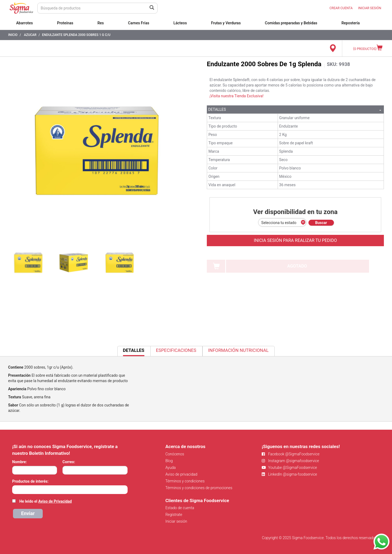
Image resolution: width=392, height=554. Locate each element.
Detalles (217, 109)
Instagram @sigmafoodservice (290, 461)
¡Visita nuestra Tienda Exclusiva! (237, 96)
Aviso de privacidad (181, 474)
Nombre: (19, 462)
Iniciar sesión (176, 521)
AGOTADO (297, 266)
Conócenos (175, 454)
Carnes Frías (139, 23)
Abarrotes (25, 23)
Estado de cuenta (180, 508)
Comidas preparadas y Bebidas (291, 23)
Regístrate (174, 515)
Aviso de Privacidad (55, 501)
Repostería (351, 23)
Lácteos (180, 23)
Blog (169, 461)
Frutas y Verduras (226, 23)
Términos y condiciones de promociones (199, 488)
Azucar (30, 35)
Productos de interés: (30, 481)
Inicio (13, 35)
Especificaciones (176, 350)
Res (101, 23)
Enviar (28, 513)
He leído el (45, 501)
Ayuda (171, 468)
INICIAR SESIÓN (370, 8)
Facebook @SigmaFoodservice (290, 454)
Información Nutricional (238, 350)
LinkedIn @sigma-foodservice (289, 474)
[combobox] (70, 490)
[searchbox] (15, 489)
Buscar (321, 223)
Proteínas (65, 23)
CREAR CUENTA (341, 8)
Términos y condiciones (185, 481)
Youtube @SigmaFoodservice (289, 468)
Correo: (69, 462)
